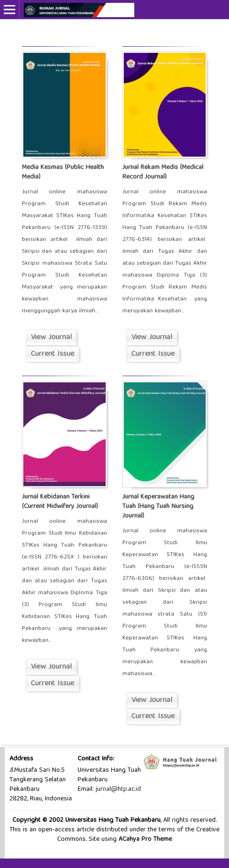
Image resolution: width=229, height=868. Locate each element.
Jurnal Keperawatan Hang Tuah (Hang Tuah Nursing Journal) (158, 507)
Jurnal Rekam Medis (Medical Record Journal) (163, 172)
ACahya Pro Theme (144, 839)
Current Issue (53, 354)
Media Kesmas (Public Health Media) (63, 172)
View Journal (51, 338)
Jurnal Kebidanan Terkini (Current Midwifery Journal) (60, 502)
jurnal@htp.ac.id (118, 789)
